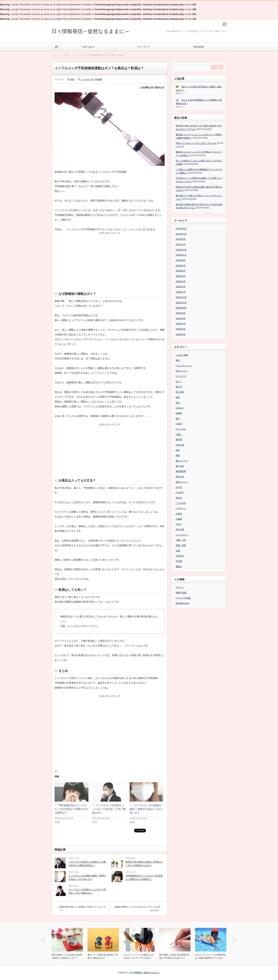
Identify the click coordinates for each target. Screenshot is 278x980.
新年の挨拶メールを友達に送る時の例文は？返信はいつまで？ (67, 956)
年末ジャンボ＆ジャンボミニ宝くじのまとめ (196, 143)
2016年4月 (181, 276)
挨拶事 (179, 413)
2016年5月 (181, 271)
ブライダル (181, 429)
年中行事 (180, 529)
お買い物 (180, 445)
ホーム (56, 47)
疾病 (72, 79)
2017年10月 (181, 234)
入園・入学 (181, 540)
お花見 (179, 424)
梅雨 (178, 455)
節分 (178, 403)
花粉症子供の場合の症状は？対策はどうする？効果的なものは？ (144, 864)
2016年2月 (181, 287)
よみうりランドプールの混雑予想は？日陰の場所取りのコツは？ (210, 956)
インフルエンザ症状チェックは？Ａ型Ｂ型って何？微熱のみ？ (109, 809)
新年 (178, 360)
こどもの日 (181, 503)
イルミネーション (184, 366)
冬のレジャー (182, 371)
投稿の (181, 593)
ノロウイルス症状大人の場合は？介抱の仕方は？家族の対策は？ (87, 864)
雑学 (178, 450)
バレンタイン (182, 535)
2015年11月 (181, 303)
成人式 (179, 387)
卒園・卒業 (181, 545)
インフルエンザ (87, 79)
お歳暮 (179, 519)
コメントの (183, 598)
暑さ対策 (180, 466)
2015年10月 (181, 308)
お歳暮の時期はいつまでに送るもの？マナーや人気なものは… (137, 908)
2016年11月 (181, 255)
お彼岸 (179, 514)
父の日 (179, 487)
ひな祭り (180, 492)
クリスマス (181, 376)
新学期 (179, 440)
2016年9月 (181, 260)
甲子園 (179, 561)
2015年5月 (181, 334)
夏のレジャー (182, 461)
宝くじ (179, 381)
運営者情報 (199, 47)
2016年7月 (181, 266)
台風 (178, 551)
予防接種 (98, 79)
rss (224, 24)
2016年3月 (181, 281)
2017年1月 (181, 244)
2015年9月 (181, 313)
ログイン (180, 587)
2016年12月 (181, 250)
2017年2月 (181, 239)
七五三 (179, 524)
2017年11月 (181, 229)
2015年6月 (181, 329)
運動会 (179, 566)
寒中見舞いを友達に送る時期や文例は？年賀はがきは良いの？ (174, 956)
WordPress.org (182, 603)
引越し (179, 434)
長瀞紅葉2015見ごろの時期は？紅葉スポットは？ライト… (82, 908)
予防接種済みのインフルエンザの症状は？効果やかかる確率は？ (71, 809)
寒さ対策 (180, 392)
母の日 (179, 498)
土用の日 (180, 556)
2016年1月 (181, 292)
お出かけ (180, 408)
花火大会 (180, 477)
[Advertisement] (110, 257)
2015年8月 (181, 318)
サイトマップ (144, 47)
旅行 (178, 418)
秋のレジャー (182, 482)
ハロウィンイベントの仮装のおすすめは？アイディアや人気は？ (139, 956)
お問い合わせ (88, 47)
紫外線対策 (181, 471)
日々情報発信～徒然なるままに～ (91, 31)
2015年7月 (181, 324)
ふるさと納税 (182, 355)
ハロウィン (181, 508)
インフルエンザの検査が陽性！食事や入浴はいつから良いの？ (146, 809)
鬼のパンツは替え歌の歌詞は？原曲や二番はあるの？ (103, 956)
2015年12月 (181, 297)
